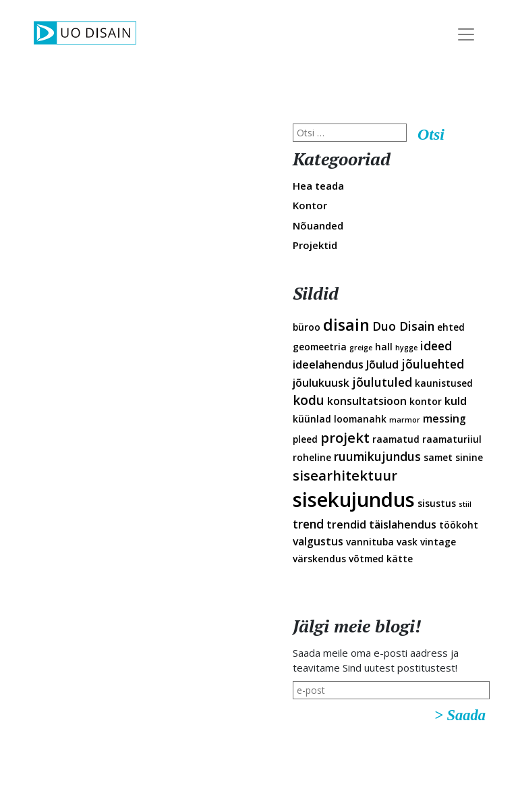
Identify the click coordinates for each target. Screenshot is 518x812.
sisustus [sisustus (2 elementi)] (437, 503)
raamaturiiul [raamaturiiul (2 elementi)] (452, 439)
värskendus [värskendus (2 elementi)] (319, 559)
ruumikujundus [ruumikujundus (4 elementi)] (377, 456)
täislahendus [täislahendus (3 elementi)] (403, 524)
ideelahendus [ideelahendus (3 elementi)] (328, 364)
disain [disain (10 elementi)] (346, 325)
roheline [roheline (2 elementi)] (312, 457)
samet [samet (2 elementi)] (438, 457)
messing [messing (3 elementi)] (444, 418)
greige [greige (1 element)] (361, 348)
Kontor (310, 205)
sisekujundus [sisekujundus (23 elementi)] (354, 499)
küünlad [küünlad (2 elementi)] (312, 419)
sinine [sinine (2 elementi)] (469, 457)
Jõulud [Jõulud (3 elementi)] (382, 364)
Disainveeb (492, 107)
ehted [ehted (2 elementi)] (451, 327)
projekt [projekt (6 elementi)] (345, 437)
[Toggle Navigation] (466, 34)
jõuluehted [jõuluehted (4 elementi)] (433, 364)
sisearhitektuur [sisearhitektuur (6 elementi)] (345, 475)
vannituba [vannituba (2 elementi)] (370, 542)
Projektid (315, 245)
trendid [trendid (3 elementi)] (346, 524)
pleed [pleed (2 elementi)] (305, 439)
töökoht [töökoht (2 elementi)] (459, 525)
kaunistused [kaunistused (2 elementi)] (444, 383)
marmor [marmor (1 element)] (405, 420)
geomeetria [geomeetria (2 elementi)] (320, 347)
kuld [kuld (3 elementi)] (456, 401)
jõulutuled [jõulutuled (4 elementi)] (382, 382)
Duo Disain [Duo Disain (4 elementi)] (403, 326)
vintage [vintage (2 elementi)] (438, 542)
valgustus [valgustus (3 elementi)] (318, 541)
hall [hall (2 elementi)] (384, 347)
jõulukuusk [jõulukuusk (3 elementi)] (321, 383)
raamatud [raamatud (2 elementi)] (396, 439)
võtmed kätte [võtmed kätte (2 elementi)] (381, 559)
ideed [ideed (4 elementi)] (436, 346)
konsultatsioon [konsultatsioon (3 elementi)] (367, 401)
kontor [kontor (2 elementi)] (426, 401)
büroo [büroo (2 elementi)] (307, 327)
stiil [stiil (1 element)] (465, 504)
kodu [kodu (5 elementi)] (309, 400)
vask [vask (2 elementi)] (407, 542)
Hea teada (318, 186)
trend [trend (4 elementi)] (308, 524)
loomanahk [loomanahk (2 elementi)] (360, 419)
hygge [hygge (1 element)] (406, 348)
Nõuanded (318, 225)
